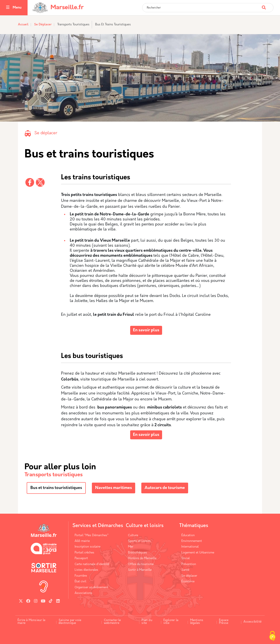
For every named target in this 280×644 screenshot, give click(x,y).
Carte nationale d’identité (92, 564)
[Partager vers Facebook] (30, 182)
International (190, 547)
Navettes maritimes (114, 488)
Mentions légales (197, 622)
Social (185, 558)
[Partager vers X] (40, 182)
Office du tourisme (141, 564)
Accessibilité (252, 622)
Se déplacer (46, 133)
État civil (80, 582)
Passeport (81, 558)
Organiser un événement (91, 587)
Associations (83, 593)
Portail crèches (84, 553)
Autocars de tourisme (165, 488)
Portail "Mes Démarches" (92, 535)
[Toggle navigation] (8, 8)
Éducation (188, 535)
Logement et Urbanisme (198, 553)
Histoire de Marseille (142, 558)
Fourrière (81, 576)
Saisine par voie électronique (70, 622)
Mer (131, 547)
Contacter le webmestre (112, 622)
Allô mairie (82, 541)
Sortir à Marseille (140, 570)
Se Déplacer (43, 25)
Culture (133, 535)
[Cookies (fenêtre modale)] (272, 636)
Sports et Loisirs (139, 541)
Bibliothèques (137, 553)
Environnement (192, 541)
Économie (188, 582)
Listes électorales (86, 570)
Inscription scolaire (87, 547)
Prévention (189, 564)
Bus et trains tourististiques (56, 488)
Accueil (23, 25)
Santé (185, 570)
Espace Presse (224, 622)
